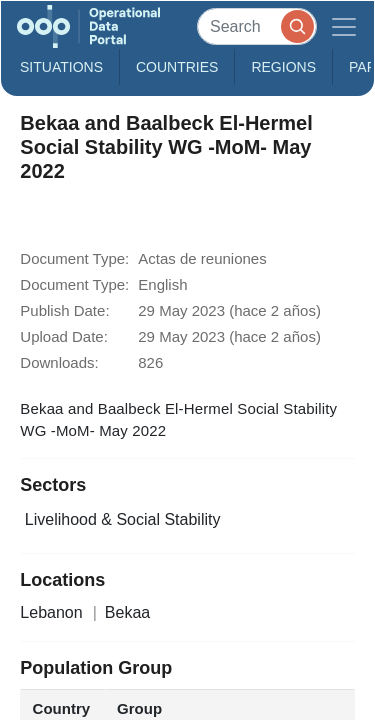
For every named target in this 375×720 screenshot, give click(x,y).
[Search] (257, 26)
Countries (177, 67)
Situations (61, 67)
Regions (283, 67)
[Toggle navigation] (344, 26)
